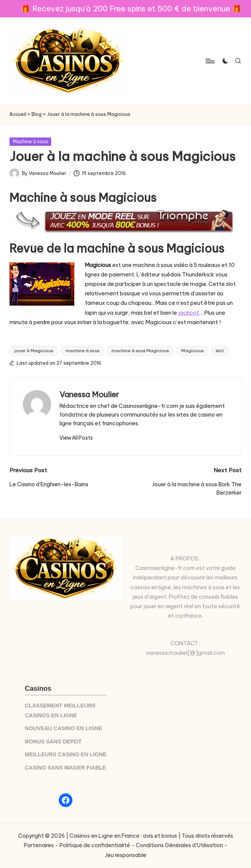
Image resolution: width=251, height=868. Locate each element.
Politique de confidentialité (95, 845)
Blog (37, 114)
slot (220, 351)
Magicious (192, 351)
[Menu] (209, 61)
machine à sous (82, 351)
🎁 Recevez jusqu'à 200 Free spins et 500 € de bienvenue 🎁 (131, 9)
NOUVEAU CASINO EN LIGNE (63, 728)
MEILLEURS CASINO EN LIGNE (65, 754)
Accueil (18, 114)
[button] (76, 438)
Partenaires (39, 845)
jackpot (189, 313)
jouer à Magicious (34, 351)
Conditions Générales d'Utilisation (179, 845)
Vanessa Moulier (89, 394)
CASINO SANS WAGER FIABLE (65, 768)
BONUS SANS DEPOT (53, 742)
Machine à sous (31, 141)
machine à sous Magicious (140, 351)
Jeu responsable (126, 855)
